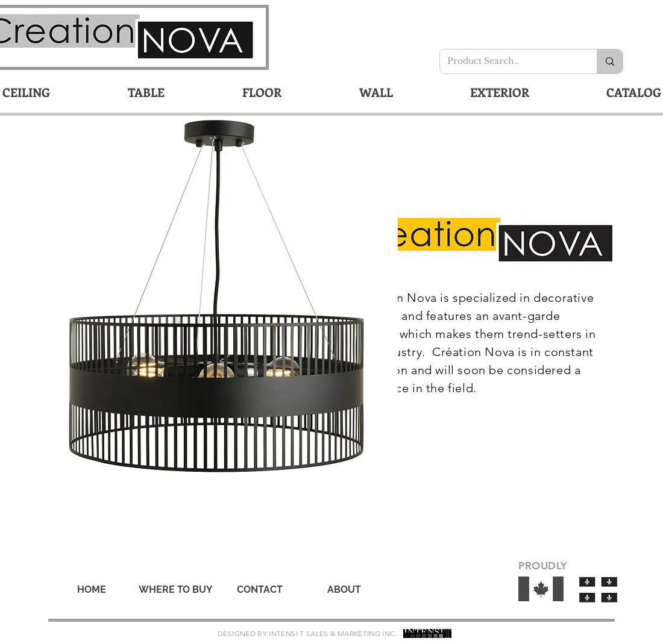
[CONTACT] (260, 590)
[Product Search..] (509, 61)
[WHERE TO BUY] (175, 590)
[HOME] (92, 590)
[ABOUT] (344, 590)
